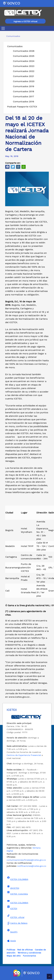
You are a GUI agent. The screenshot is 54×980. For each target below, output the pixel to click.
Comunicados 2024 (24, 61)
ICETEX (12, 908)
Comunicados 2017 (23, 96)
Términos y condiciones (29, 953)
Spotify (12, 931)
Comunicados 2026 (24, 51)
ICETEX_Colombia (17, 893)
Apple (11, 941)
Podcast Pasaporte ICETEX (22, 107)
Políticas (11, 950)
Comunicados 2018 (24, 91)
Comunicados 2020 (24, 81)
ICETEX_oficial (15, 916)
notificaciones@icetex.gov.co (32, 866)
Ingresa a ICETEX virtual (25, 21)
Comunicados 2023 (24, 66)
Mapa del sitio (14, 956)
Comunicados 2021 (23, 76)
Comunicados (15, 46)
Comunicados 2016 (24, 102)
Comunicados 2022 (24, 71)
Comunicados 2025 (24, 56)
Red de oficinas (25, 950)
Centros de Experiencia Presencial (24, 755)
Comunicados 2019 (24, 86)
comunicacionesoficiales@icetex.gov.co (26, 860)
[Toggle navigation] (4, 28)
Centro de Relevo (17, 923)
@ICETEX (13, 887)
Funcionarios (29, 956)
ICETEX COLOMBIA (17, 878)
